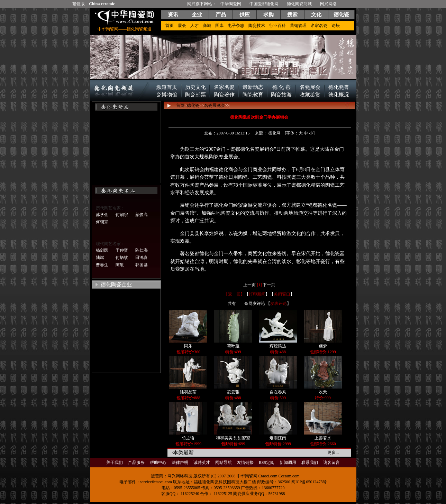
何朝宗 (122, 215)
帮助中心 (158, 463)
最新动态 (253, 87)
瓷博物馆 (167, 95)
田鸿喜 (142, 258)
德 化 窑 (281, 87)
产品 (221, 15)
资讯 (173, 15)
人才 (194, 26)
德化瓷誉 (339, 87)
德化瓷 (341, 15)
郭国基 (142, 265)
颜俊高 (142, 215)
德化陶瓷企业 (116, 284)
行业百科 (277, 26)
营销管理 (298, 26)
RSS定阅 (267, 463)
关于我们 (115, 463)
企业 (197, 15)
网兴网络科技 (180, 476)
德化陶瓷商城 (299, 4)
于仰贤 (122, 250)
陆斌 (100, 258)
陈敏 (120, 265)
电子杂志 (236, 26)
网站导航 (224, 463)
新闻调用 (288, 463)
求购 (268, 15)
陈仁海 (142, 250)
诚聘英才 (202, 463)
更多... (333, 452)
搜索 (292, 15)
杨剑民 (102, 250)
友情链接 (245, 463)
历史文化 (195, 87)
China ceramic (102, 4)
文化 (316, 15)
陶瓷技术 (257, 26)
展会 (182, 26)
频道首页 (167, 87)
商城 (207, 26)
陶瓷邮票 (195, 95)
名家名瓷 (319, 26)
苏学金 (102, 215)
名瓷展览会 (215, 105)
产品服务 (136, 463)
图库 (219, 26)
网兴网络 (328, 4)
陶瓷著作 (224, 95)
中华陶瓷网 (231, 4)
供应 (245, 15)
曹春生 (102, 265)
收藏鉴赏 (310, 95)
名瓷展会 (310, 87)
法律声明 (180, 463)
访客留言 (331, 463)
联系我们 (310, 463)
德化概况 (339, 95)
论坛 (336, 26)
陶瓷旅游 (281, 95)
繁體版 (79, 4)
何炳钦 (122, 258)
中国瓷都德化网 (264, 4)
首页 (170, 26)
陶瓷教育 (253, 95)
